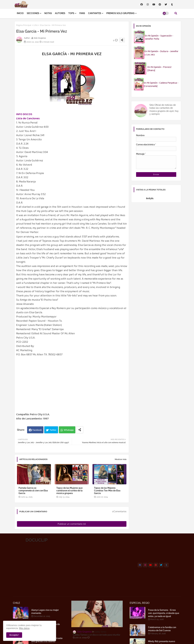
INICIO (20, 13)
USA (36, 25)
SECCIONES (33, 13)
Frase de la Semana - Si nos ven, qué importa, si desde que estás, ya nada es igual (164, 613)
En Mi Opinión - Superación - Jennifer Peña (159, 38)
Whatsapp (69, 430)
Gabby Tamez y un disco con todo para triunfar (97, 635)
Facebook (37, 430)
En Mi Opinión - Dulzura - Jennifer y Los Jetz (161, 53)
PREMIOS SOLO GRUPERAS (120, 13)
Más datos (24, 628)
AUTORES (60, 13)
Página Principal (24, 25)
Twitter (53, 430)
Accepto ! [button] (14, 635)
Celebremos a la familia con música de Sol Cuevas (162, 629)
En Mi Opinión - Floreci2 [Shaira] (159, 69)
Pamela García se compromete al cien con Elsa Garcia (33, 491)
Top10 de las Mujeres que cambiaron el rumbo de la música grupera (69, 491)
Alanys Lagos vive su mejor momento (45, 612)
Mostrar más (121, 459)
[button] (176, 13)
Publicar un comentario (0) (72, 524)
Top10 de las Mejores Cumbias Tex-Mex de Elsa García (107, 491)
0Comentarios (119, 511)
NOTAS (48, 13)
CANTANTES (95, 13)
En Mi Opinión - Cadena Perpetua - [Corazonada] (161, 85)
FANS (82, 13)
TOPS (71, 13)
